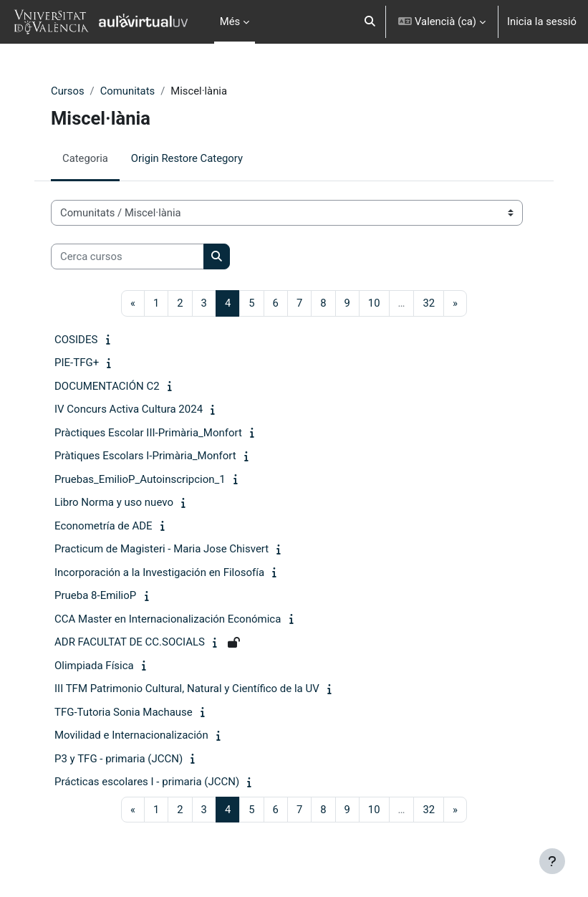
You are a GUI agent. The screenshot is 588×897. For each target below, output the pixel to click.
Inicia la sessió (542, 21)
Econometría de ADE (103, 526)
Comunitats (127, 91)
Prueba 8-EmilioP (95, 595)
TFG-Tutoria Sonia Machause (124, 712)
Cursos (68, 91)
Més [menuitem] (230, 21)
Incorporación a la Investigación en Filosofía (159, 572)
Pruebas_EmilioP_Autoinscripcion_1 (140, 479)
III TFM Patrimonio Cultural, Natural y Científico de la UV (187, 689)
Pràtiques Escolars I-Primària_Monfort (145, 456)
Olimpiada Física (94, 666)
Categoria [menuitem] (85, 158)
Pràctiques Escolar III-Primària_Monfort (148, 433)
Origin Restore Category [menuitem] (187, 158)
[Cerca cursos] (127, 256)
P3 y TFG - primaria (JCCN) (119, 759)
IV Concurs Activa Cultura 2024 (129, 409)
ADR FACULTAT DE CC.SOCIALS (130, 642)
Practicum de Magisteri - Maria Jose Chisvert (162, 549)
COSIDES (76, 340)
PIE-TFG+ (77, 363)
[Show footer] (552, 861)
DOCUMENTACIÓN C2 (107, 386)
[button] (370, 22)
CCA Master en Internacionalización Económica (168, 619)
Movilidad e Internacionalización (131, 735)
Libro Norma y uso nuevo (114, 502)
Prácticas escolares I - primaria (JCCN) (147, 782)
